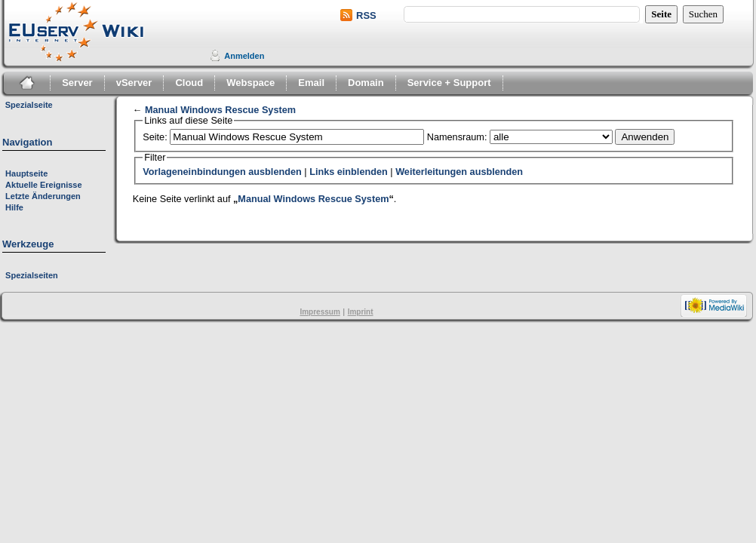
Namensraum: (457, 137)
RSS (366, 15)
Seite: (155, 137)
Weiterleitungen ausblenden (459, 172)
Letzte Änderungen (43, 196)
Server (77, 83)
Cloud (189, 83)
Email (311, 83)
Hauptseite (26, 173)
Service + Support (449, 83)
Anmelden (244, 56)
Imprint (361, 312)
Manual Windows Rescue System (220, 110)
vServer (134, 83)
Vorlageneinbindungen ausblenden (222, 172)
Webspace (250, 83)
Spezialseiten (32, 275)
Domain (366, 83)
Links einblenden (349, 172)
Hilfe (14, 207)
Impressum (320, 312)
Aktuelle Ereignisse (44, 185)
